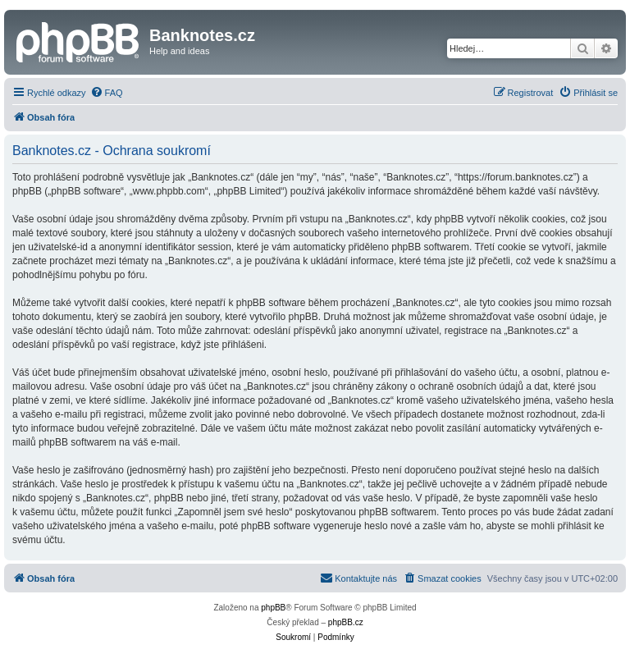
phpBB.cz (346, 622)
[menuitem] (107, 93)
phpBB (273, 608)
